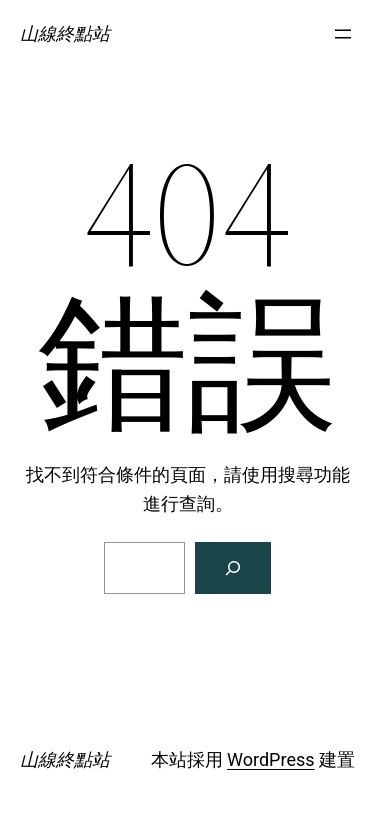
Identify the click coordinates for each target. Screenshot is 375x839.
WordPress (270, 759)
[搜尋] (233, 568)
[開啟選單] (343, 34)
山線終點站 (65, 33)
